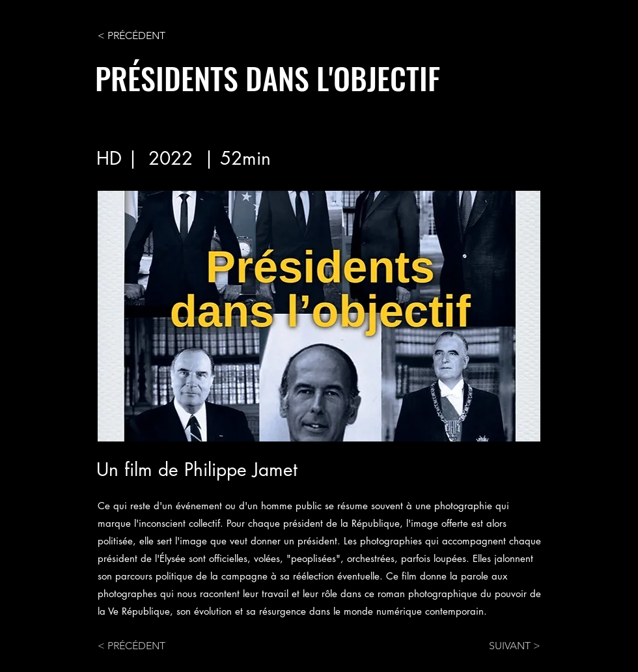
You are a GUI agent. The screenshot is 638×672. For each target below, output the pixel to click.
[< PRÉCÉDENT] (141, 36)
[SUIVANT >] (508, 646)
